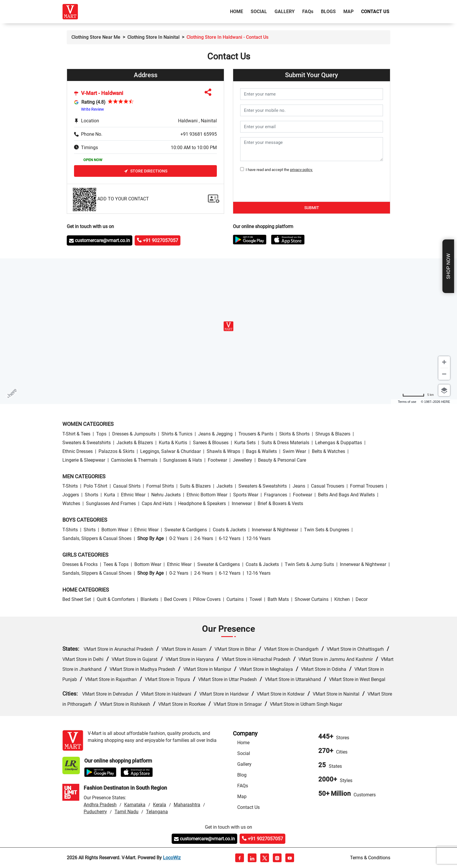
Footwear (217, 460)
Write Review (93, 109)
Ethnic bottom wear (207, 495)
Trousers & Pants (256, 434)
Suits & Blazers (195, 486)
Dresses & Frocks (80, 564)
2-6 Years (204, 538)
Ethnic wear (133, 495)
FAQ (308, 12)
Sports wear (246, 495)
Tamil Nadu (126, 812)
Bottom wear (115, 530)
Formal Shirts (160, 486)
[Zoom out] (444, 374)
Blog (242, 775)
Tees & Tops (116, 564)
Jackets (225, 486)
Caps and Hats (157, 503)
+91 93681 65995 (199, 134)
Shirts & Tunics (177, 434)
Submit (312, 208)
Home (238, 11)
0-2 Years (179, 538)
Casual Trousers (328, 486)
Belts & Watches (328, 451)
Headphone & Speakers (202, 503)
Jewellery (242, 460)
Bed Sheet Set (77, 599)
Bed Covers (176, 599)
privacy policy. (301, 170)
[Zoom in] (444, 362)
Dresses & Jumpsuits (134, 434)
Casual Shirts (127, 486)
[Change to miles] (418, 395)
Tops (101, 434)
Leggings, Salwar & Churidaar (171, 451)
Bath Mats (278, 599)
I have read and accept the (278, 170)
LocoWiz (172, 858)
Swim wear (294, 451)
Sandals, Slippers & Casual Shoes (97, 538)
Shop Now (448, 266)
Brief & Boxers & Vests (280, 503)
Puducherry (95, 812)
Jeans (299, 486)
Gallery (285, 12)
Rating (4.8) (93, 102)
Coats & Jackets (229, 530)
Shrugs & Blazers (333, 434)
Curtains (235, 599)
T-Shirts (70, 486)
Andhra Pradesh (100, 805)
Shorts (92, 495)
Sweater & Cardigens (186, 530)
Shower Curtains (312, 599)
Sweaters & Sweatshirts (87, 443)
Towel (256, 599)
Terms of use (407, 402)
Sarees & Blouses (211, 443)
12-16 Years (258, 538)
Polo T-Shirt (95, 486)
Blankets (149, 599)
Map (348, 12)
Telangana (157, 812)
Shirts (90, 530)
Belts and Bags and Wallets (346, 495)
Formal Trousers (367, 486)
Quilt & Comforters (116, 599)
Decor (362, 599)
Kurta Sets (245, 443)
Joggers (71, 495)
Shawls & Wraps (223, 451)
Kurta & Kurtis (173, 443)
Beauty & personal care (282, 460)
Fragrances (276, 495)
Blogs (328, 12)
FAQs (243, 786)
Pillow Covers (207, 599)
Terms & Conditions (370, 858)
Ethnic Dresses (78, 451)
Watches (71, 503)
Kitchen (342, 599)
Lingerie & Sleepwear (84, 460)
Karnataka (135, 805)
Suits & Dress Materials (285, 443)
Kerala (160, 805)
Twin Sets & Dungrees (327, 530)
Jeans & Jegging (215, 434)
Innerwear (242, 503)
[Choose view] (444, 390)
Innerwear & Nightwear (275, 530)
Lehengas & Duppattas (339, 443)
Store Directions (146, 171)
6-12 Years (230, 538)
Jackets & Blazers (135, 443)
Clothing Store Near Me (96, 37)
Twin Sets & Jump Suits (309, 564)
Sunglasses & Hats (183, 460)
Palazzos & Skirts (116, 451)
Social (259, 12)
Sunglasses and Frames (111, 503)
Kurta (110, 495)
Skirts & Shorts (294, 434)
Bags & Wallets (261, 451)
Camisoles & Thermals (134, 460)
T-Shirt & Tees (76, 434)
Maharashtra (187, 805)
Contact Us (375, 12)
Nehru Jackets (166, 495)
